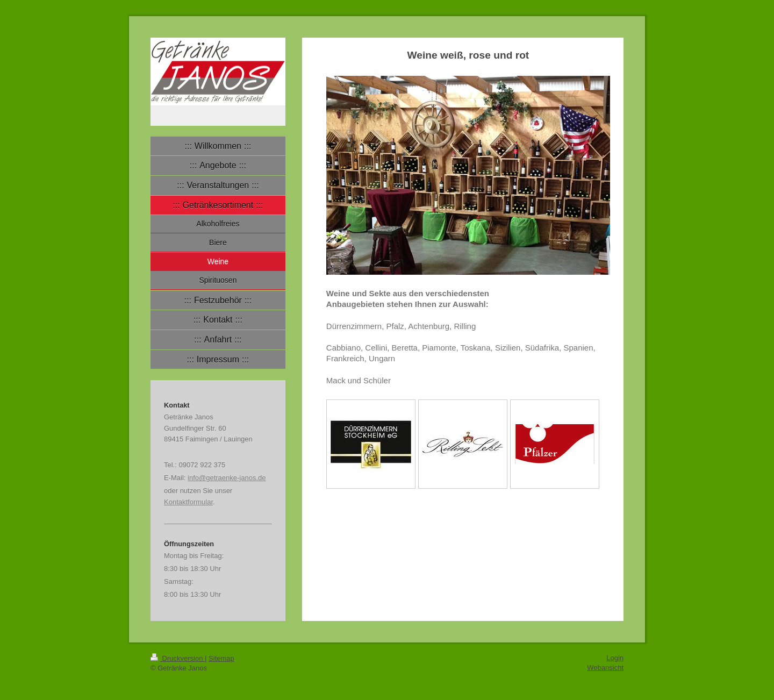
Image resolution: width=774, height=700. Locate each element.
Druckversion (178, 658)
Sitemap (221, 658)
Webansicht (605, 667)
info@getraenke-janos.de (227, 478)
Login (615, 658)
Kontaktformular (188, 502)
